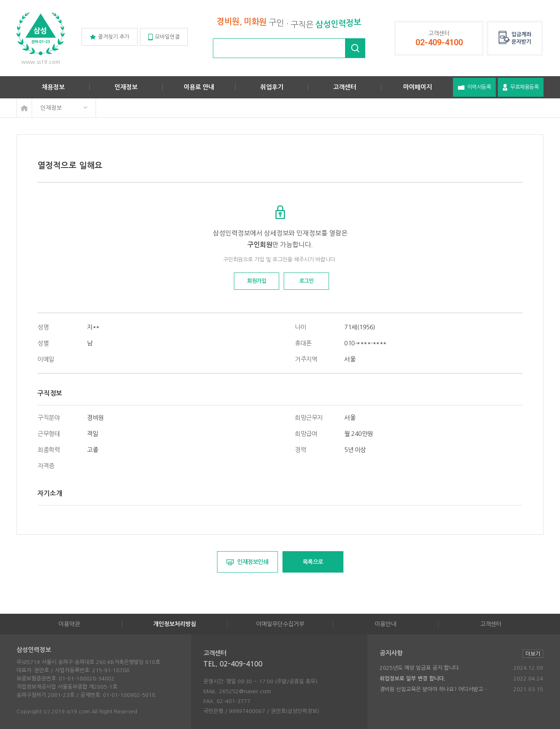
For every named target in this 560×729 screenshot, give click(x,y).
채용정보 (53, 87)
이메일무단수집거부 (280, 624)
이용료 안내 (199, 87)
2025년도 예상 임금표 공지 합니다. (420, 668)
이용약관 (69, 624)
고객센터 (345, 87)
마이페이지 (418, 87)
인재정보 (126, 87)
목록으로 (313, 562)
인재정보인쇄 (247, 562)
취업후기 (272, 87)
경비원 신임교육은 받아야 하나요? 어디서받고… (434, 689)
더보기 (533, 654)
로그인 (307, 281)
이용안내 (385, 624)
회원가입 (257, 281)
